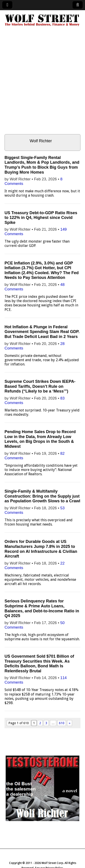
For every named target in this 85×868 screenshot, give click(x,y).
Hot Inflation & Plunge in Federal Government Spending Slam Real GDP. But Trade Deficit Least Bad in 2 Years (42, 332)
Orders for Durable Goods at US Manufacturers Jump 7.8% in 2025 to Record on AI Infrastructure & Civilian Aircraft (41, 549)
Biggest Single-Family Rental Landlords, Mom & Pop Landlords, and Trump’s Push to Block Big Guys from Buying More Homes (42, 165)
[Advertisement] (42, 83)
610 (62, 723)
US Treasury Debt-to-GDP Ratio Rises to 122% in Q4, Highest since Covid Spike (41, 218)
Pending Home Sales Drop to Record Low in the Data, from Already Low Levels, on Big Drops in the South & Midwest (40, 439)
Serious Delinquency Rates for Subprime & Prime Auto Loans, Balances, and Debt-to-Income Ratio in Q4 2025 (42, 608)
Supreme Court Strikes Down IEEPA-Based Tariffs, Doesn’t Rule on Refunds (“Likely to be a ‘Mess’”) (40, 386)
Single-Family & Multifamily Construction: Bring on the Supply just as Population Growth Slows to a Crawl (42, 496)
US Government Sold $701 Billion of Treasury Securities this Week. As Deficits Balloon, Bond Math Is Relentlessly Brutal (39, 664)
